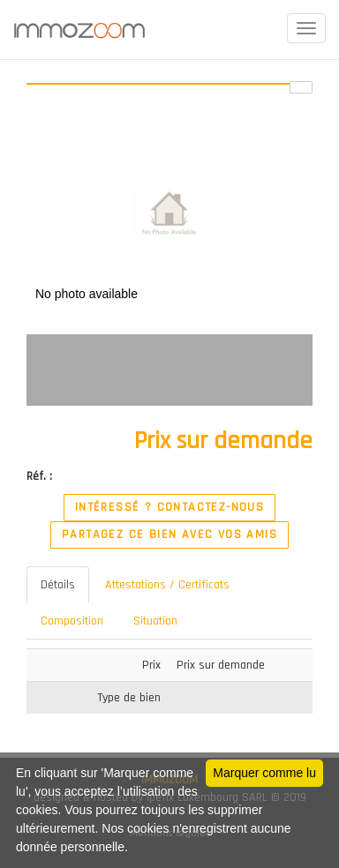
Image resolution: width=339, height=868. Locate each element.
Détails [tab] (58, 585)
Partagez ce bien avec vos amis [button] (169, 535)
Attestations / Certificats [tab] (167, 585)
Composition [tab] (72, 621)
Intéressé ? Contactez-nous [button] (169, 507)
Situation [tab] (155, 621)
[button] (297, 133)
